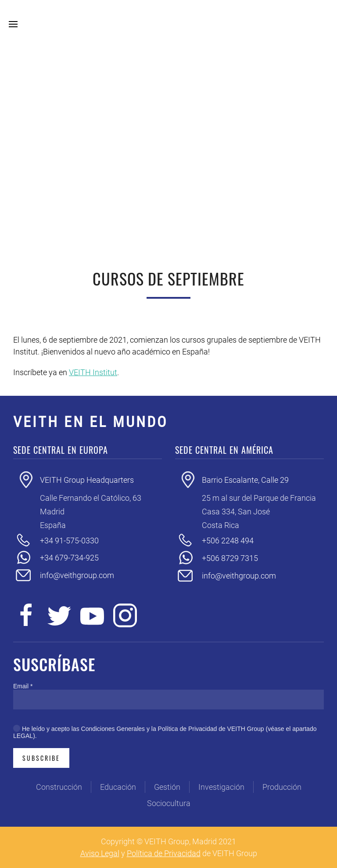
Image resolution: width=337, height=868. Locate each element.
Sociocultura (169, 803)
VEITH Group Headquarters (87, 480)
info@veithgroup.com (77, 575)
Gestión (167, 787)
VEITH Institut (93, 372)
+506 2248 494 (228, 541)
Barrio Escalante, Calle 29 (245, 480)
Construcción (59, 787)
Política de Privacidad (164, 853)
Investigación (221, 787)
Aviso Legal (100, 853)
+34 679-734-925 (69, 558)
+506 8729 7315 (230, 558)
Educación (118, 787)
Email (23, 686)
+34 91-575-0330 (69, 541)
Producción (282, 787)
